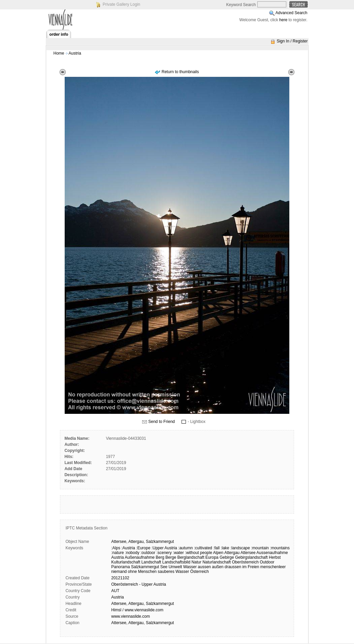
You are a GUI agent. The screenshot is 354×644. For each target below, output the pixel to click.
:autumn (185, 548)
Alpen (218, 553)
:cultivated (203, 548)
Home (59, 53)
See (164, 567)
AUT (115, 591)
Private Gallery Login (121, 4)
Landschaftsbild (176, 562)
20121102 (120, 578)
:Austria (128, 548)
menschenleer (273, 567)
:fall (216, 548)
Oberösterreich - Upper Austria (139, 584)
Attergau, (137, 542)
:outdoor (148, 553)
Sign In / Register (292, 41)
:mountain (260, 548)
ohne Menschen (142, 572)
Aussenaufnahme (272, 553)
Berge (171, 557)
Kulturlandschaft (126, 562)
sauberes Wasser (173, 572)
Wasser (190, 567)
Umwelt (175, 567)
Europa (212, 557)
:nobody (132, 553)
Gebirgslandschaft (251, 557)
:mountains (280, 548)
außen (218, 567)
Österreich (200, 572)
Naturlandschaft (217, 562)
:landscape (240, 548)
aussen (204, 567)
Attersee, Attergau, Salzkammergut (142, 604)
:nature (117, 553)
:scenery (164, 553)
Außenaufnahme (140, 557)
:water (178, 553)
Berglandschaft (191, 557)
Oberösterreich (245, 562)
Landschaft (151, 562)
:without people (199, 553)
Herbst (275, 557)
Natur (196, 562)
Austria (75, 53)
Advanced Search (292, 13)
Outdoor (267, 562)
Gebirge (227, 557)
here (283, 20)
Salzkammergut (160, 542)
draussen (233, 567)
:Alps (116, 548)
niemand (119, 572)
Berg (160, 557)
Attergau (232, 553)
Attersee (248, 553)
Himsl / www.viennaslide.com (137, 610)
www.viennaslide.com (131, 616)
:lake (225, 548)
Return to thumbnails (180, 72)
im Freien (251, 567)
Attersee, (119, 542)
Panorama (120, 567)
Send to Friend (162, 422)
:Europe (143, 548)
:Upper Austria (164, 548)
